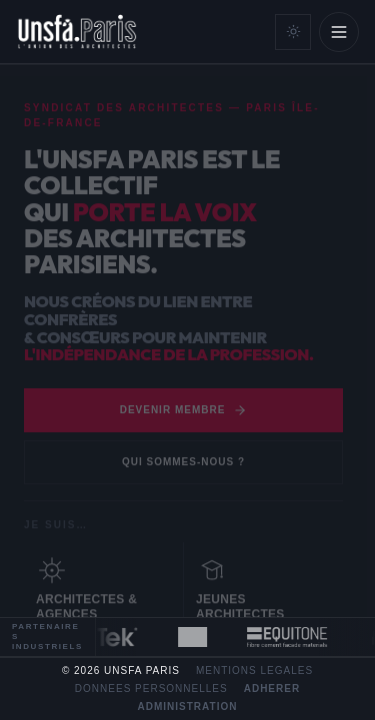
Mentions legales (254, 671)
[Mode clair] (293, 32)
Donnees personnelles (151, 689)
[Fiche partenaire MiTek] (109, 637)
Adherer (272, 689)
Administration (188, 707)
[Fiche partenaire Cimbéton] (197, 637)
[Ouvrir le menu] (339, 32)
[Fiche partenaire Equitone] (291, 637)
